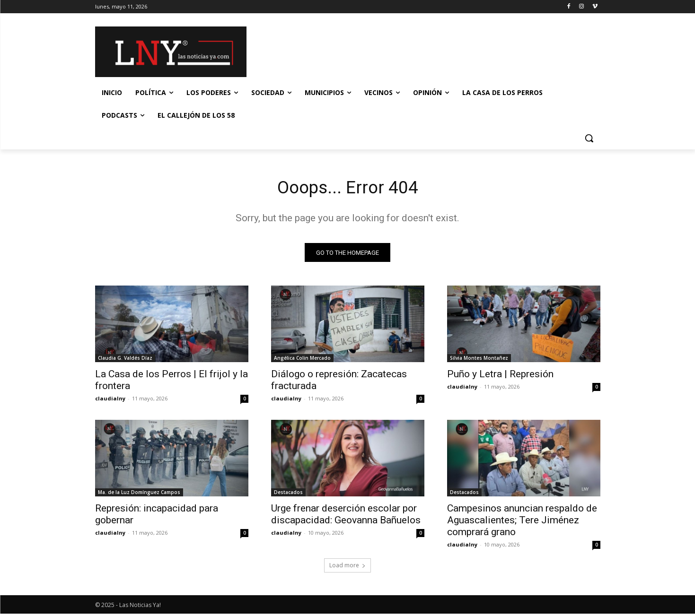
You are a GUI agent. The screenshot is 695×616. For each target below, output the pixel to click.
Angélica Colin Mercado (302, 360)
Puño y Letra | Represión (500, 376)
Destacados (288, 495)
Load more (347, 568)
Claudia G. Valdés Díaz (125, 360)
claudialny (110, 401)
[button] (589, 138)
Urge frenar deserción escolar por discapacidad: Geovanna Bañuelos (346, 516)
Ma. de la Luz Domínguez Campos (139, 495)
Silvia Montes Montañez (479, 360)
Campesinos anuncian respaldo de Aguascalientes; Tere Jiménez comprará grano (522, 522)
